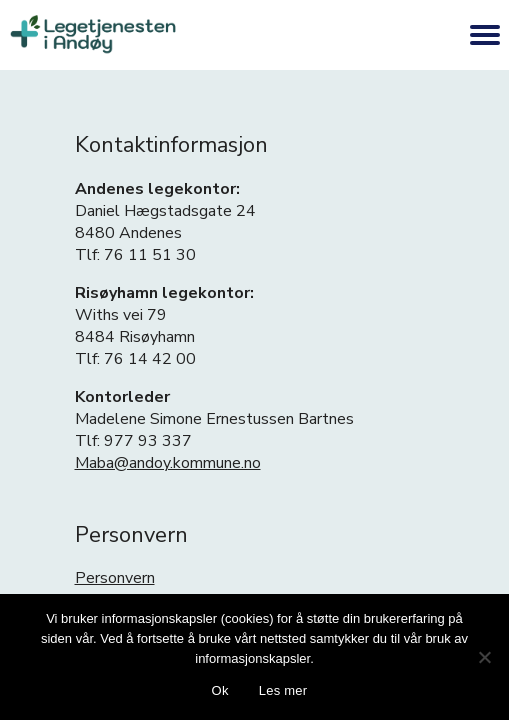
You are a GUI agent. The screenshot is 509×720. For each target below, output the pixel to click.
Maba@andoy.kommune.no (168, 463)
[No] (484, 657)
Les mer (283, 690)
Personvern (115, 578)
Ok (220, 690)
